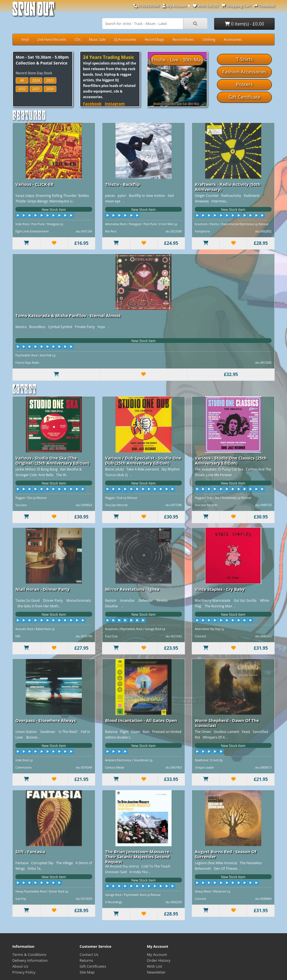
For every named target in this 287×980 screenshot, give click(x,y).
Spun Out (33, 11)
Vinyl (25, 39)
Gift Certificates (93, 966)
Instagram (115, 104)
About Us (20, 966)
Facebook (92, 104)
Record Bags (154, 39)
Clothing (209, 39)
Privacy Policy (24, 972)
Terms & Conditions (29, 954)
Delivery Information (30, 960)
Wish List (155, 966)
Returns (86, 960)
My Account (157, 954)
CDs (78, 39)
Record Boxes (183, 39)
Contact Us (89, 954)
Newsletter (156, 972)
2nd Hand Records (52, 39)
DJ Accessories (125, 39)
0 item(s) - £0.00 (244, 24)
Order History (159, 960)
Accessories (233, 39)
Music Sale (97, 39)
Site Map (87, 972)
